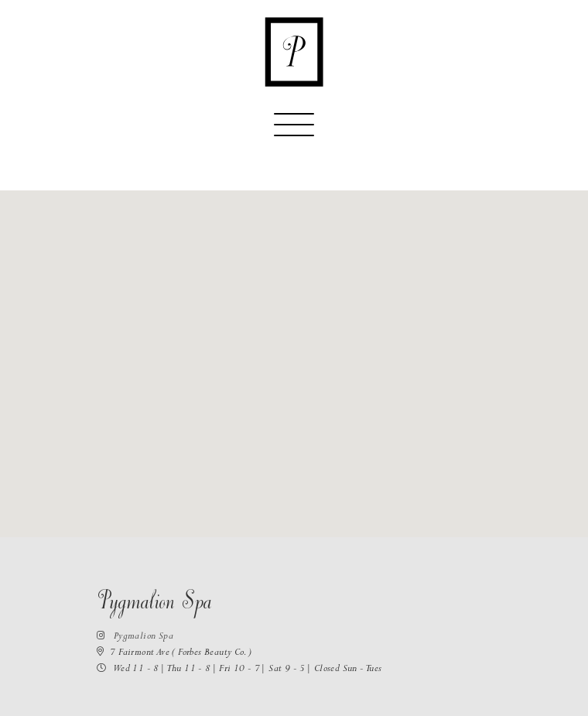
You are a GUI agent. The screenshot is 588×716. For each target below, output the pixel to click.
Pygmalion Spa (135, 637)
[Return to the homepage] (294, 52)
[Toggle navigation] (294, 132)
